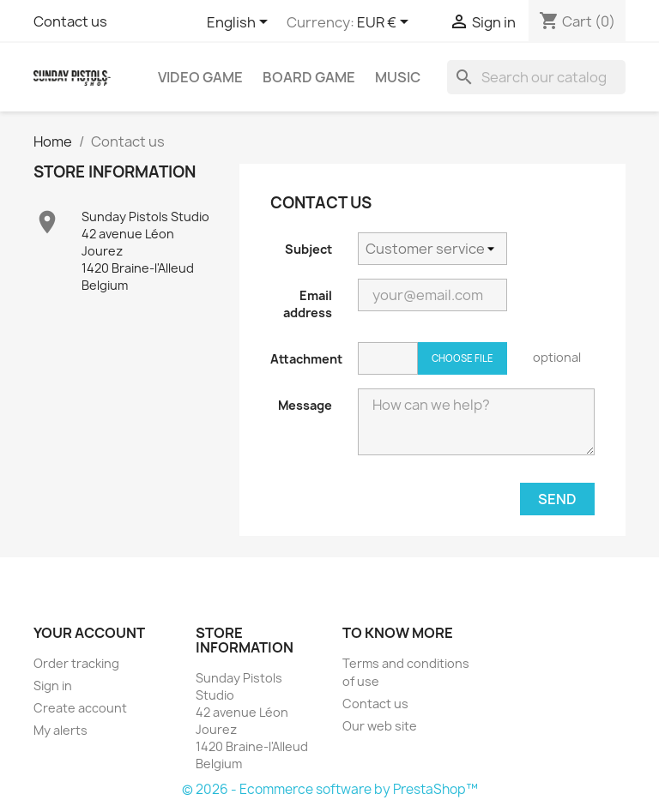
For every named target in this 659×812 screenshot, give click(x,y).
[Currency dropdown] (386, 23)
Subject (308, 249)
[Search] (536, 77)
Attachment (306, 359)
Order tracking (76, 663)
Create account (80, 708)
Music (398, 77)
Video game (200, 77)
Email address (308, 304)
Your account (89, 633)
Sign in (53, 686)
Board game (309, 77)
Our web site (380, 726)
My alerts (60, 730)
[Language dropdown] (240, 23)
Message (305, 405)
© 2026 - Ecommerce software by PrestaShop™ (330, 789)
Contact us (70, 21)
